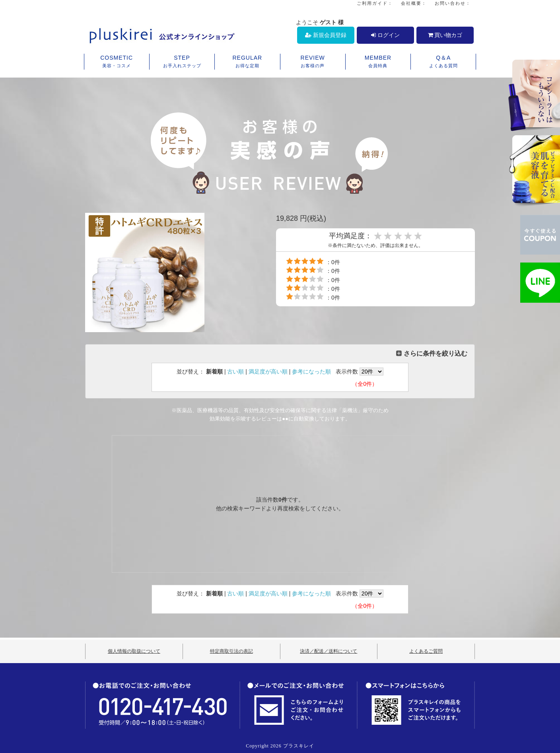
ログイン (385, 35)
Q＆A (443, 62)
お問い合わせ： (453, 3)
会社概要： (414, 3)
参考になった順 (311, 372)
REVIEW (313, 62)
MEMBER (378, 62)
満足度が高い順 (268, 372)
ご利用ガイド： (375, 3)
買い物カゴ (445, 35)
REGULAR (247, 62)
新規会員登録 (326, 35)
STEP (182, 62)
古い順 (235, 372)
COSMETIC (117, 62)
